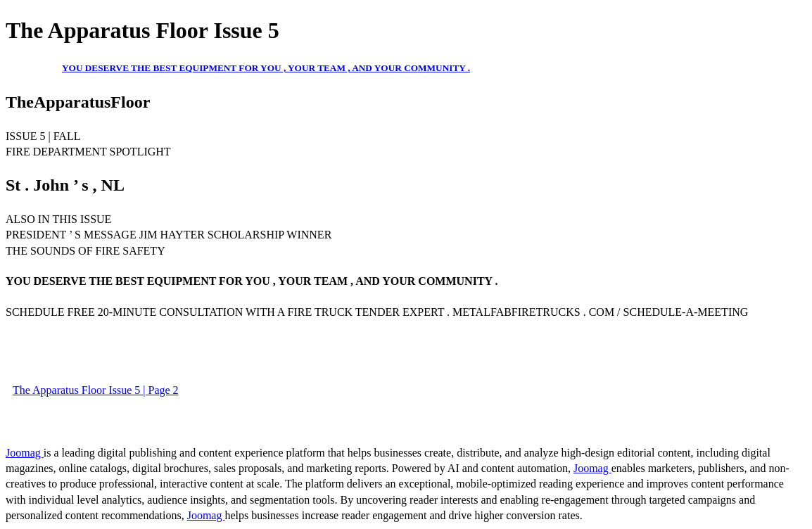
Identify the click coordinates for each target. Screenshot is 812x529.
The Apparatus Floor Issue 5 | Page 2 (96, 390)
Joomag (25, 453)
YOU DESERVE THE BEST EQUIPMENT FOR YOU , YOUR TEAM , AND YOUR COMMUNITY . (266, 68)
